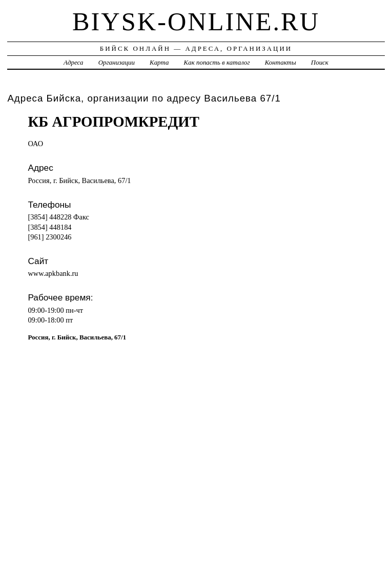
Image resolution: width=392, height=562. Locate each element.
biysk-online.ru (196, 22)
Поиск (320, 62)
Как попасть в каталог (217, 62)
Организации (117, 62)
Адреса (73, 62)
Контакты (281, 62)
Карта (159, 62)
